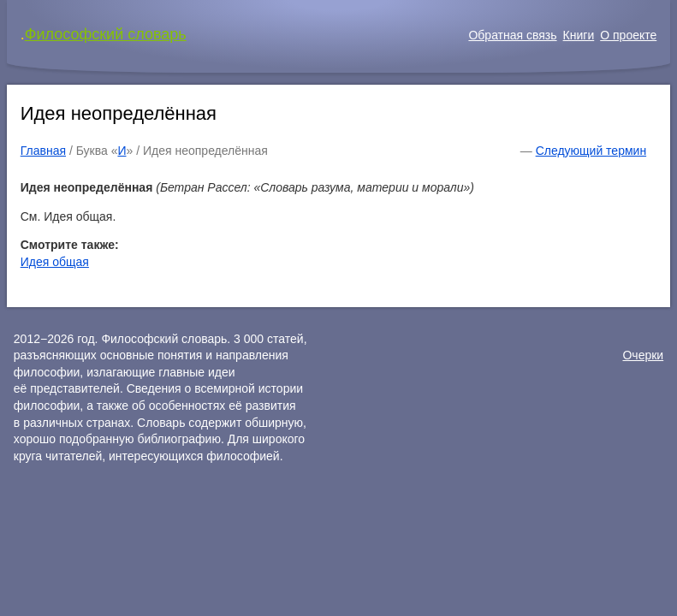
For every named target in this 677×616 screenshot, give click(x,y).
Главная (43, 151)
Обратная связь (512, 35)
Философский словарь (106, 34)
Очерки (643, 355)
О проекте (628, 35)
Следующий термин (591, 151)
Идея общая (55, 262)
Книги (579, 35)
